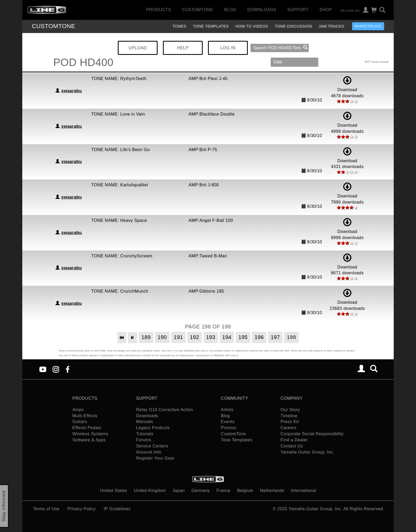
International (303, 491)
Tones (179, 26)
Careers (288, 428)
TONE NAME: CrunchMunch (120, 291)
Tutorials (145, 434)
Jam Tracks (331, 26)
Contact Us (292, 446)
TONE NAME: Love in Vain (118, 114)
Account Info (149, 452)
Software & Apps (89, 440)
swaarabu (72, 91)
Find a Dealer (294, 440)
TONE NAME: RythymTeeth (119, 79)
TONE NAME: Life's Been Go (121, 150)
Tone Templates (211, 26)
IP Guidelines (117, 509)
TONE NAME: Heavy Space (119, 220)
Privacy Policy (82, 509)
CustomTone (198, 10)
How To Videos (252, 26)
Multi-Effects (85, 416)
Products (159, 10)
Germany (200, 491)
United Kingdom (150, 491)
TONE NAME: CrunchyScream (122, 256)
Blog (230, 10)
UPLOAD (138, 48)
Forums (144, 440)
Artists (227, 410)
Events (228, 422)
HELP (183, 48)
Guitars (80, 422)
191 (178, 337)
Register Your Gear (155, 458)
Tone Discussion (294, 26)
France (224, 491)
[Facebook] (68, 369)
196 (259, 337)
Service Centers (152, 446)
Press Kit (290, 422)
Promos (228, 428)
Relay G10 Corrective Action (164, 410)
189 (146, 337)
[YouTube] (43, 369)
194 (227, 337)
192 (195, 337)
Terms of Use (46, 509)
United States (114, 491)
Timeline (289, 416)
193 (211, 337)
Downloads (262, 10)
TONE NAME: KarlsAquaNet (120, 185)
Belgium (245, 491)
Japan (179, 491)
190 (162, 337)
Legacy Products (153, 428)
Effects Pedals (87, 428)
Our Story (290, 410)
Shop (326, 10)
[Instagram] (56, 369)
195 (243, 337)
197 (275, 337)
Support (298, 10)
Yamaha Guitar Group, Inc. (307, 452)
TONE (53, 26)
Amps (78, 410)
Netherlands (272, 491)
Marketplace (368, 26)
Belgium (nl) (350, 10)
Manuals (145, 422)
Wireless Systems (90, 434)
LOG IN (228, 48)
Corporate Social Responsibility (312, 434)
